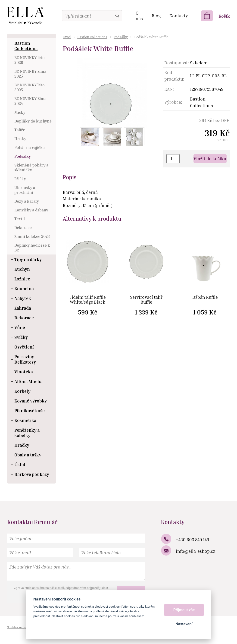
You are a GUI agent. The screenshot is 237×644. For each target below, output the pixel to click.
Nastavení (184, 624)
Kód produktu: (174, 76)
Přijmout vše (184, 610)
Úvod (67, 37)
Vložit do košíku (210, 159)
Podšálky (121, 37)
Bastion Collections (92, 37)
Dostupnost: (177, 63)
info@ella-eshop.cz (196, 551)
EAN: (169, 89)
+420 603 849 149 (193, 539)
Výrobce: (173, 102)
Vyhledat (117, 16)
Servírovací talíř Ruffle (146, 300)
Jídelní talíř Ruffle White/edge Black (88, 300)
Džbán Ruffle (205, 297)
